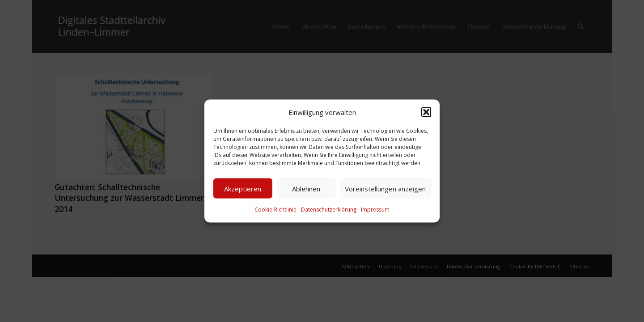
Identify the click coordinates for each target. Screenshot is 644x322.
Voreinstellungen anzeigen (385, 189)
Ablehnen (306, 189)
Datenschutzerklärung (329, 210)
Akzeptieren (243, 189)
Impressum (375, 210)
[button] (426, 112)
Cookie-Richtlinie (275, 210)
